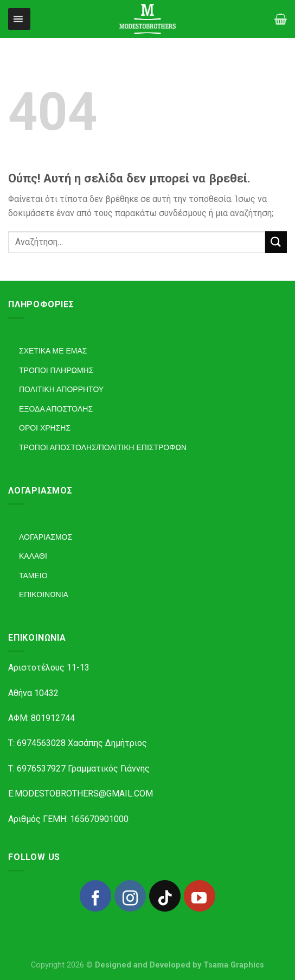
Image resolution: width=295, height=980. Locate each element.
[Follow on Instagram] (130, 896)
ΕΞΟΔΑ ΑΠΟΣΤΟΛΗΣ (56, 409)
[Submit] (276, 242)
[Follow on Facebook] (95, 896)
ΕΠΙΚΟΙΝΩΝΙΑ (44, 595)
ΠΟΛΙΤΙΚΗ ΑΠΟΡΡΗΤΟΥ (61, 389)
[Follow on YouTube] (200, 896)
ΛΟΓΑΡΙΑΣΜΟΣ (46, 537)
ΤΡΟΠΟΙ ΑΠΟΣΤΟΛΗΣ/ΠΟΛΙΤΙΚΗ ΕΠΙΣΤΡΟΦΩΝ (103, 447)
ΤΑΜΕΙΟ (33, 576)
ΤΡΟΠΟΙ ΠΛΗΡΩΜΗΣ (56, 370)
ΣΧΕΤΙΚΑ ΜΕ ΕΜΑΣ (53, 351)
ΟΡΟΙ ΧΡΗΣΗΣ (45, 428)
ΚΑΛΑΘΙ (33, 556)
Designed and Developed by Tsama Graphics (179, 965)
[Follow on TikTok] (165, 896)
